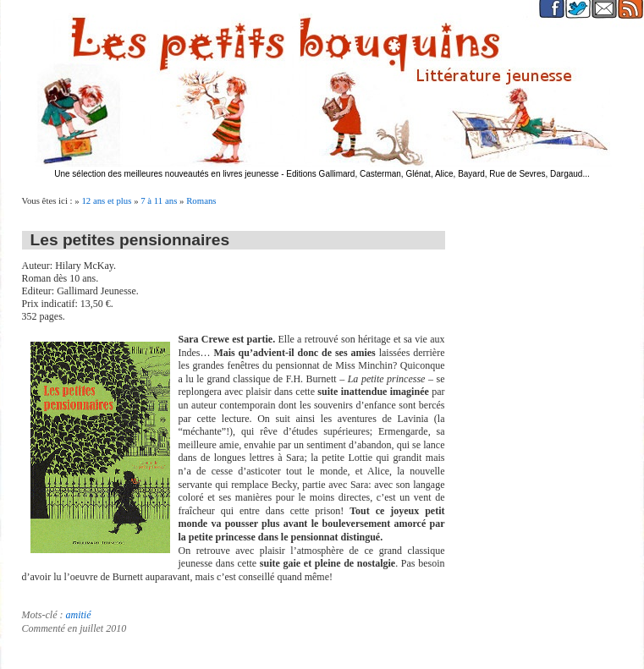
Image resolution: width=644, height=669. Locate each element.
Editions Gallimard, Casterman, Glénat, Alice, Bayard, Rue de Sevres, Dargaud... (438, 174)
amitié (78, 615)
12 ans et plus (106, 200)
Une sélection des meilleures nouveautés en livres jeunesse (166, 174)
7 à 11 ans (159, 200)
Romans (201, 200)
